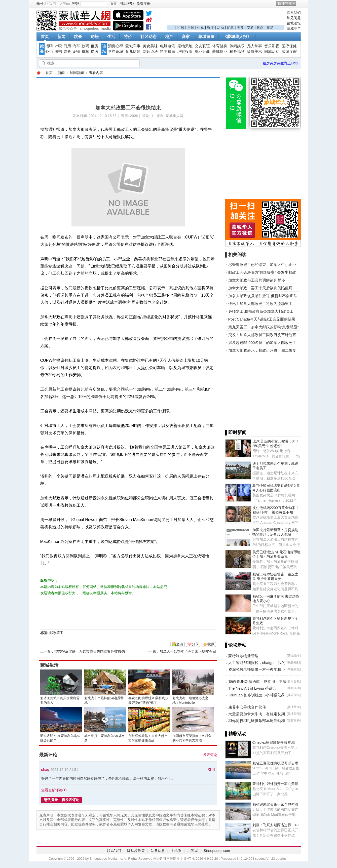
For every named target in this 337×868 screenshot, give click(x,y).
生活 (111, 37)
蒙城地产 (294, 28)
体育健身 (220, 46)
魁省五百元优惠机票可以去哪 (275, 763)
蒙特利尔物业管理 (243, 656)
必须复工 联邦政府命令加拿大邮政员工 (261, 311)
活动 (220, 27)
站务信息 (158, 851)
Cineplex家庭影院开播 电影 (274, 742)
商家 (186, 37)
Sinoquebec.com (217, 851)
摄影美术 (254, 52)
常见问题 (294, 18)
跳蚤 (78, 37)
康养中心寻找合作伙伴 (247, 707)
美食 (240, 27)
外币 (49, 52)
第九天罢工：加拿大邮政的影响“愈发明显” (264, 327)
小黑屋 (193, 851)
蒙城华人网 (39, 73)
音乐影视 (272, 46)
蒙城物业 (220, 52)
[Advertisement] (226, 18)
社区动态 (148, 37)
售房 (191, 27)
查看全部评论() (54, 790)
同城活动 (272, 52)
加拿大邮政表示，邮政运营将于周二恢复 (262, 350)
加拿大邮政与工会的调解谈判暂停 (257, 280)
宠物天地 (185, 46)
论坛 (95, 37)
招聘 (49, 46)
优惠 (230, 27)
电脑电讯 (168, 46)
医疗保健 (289, 46)
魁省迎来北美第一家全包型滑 (275, 804)
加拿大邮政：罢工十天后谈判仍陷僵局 (260, 288)
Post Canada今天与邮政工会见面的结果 (262, 319)
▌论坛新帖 (236, 645)
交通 (250, 27)
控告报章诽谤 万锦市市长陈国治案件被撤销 (90, 651)
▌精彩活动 (236, 734)
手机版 (176, 851)
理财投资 (185, 52)
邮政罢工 (56, 633)
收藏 (211, 644)
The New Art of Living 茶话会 (252, 688)
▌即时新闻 (236, 432)
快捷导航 (285, 4)
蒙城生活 (49, 665)
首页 (45, 37)
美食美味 (150, 46)
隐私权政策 (136, 851)
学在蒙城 (116, 52)
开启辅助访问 (299, 4)
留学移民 (168, 52)
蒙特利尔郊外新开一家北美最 (275, 784)
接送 (270, 27)
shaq (45, 770)
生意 (201, 27)
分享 (195, 644)
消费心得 (116, 46)
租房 (181, 27)
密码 (76, 4)
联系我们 (294, 13)
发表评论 (210, 755)
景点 (260, 27)
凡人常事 (254, 46)
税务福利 (237, 52)
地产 (169, 37)
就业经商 (202, 52)
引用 (211, 770)
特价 (128, 37)
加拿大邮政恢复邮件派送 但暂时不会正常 (263, 296)
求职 (58, 46)
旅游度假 (289, 52)
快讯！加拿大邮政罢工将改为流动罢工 (260, 304)
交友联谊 (202, 46)
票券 (67, 52)
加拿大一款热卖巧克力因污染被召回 (188, 651)
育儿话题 (133, 52)
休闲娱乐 (237, 46)
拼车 (85, 52)
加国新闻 (77, 73)
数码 (85, 46)
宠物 (76, 52)
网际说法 (150, 52)
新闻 (61, 37)
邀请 (180, 644)
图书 (58, 52)
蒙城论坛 (294, 23)
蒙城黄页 (206, 37)
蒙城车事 (133, 46)
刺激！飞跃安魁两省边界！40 (276, 825)
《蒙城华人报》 (237, 37)
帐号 (40, 4)
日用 (67, 46)
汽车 (76, 46)
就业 (210, 27)
